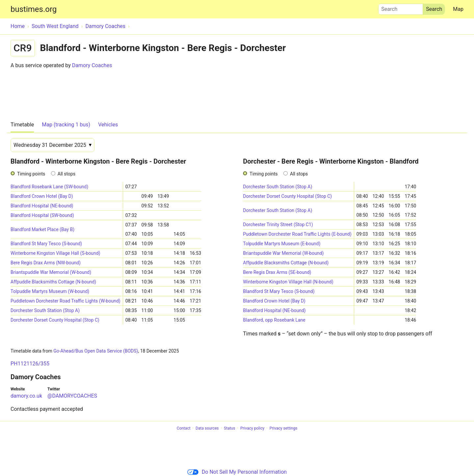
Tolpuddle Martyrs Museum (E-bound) (282, 244)
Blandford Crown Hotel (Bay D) (42, 196)
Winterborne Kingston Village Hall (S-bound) (55, 253)
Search (401, 8)
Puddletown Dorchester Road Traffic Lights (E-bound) (297, 234)
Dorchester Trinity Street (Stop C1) (278, 225)
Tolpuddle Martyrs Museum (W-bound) (50, 291)
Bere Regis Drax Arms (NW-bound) (46, 263)
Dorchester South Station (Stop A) (45, 310)
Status (229, 428)
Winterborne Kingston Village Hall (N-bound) (288, 282)
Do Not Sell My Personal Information (237, 472)
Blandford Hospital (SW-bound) (42, 215)
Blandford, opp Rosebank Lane (274, 320)
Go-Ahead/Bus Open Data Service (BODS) (96, 351)
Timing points (31, 174)
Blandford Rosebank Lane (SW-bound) (49, 187)
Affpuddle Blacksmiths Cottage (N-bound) (53, 282)
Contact (184, 428)
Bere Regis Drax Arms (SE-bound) (277, 272)
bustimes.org (34, 9)
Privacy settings (284, 428)
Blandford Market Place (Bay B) (42, 229)
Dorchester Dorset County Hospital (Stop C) (55, 320)
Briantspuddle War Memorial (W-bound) (51, 272)
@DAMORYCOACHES (72, 396)
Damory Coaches (92, 65)
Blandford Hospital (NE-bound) (42, 206)
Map (458, 9)
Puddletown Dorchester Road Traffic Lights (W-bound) (66, 301)
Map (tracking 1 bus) (66, 125)
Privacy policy (252, 428)
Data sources (207, 428)
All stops (66, 174)
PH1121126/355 (30, 364)
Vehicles (108, 125)
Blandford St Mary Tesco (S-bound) (46, 244)
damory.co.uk (26, 396)
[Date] (53, 145)
